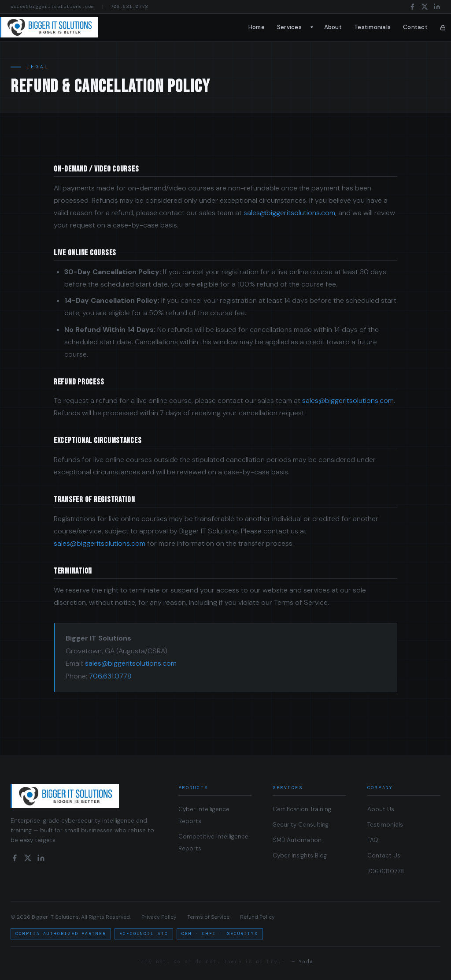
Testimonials (372, 27)
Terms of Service (208, 917)
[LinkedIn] (437, 7)
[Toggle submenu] (312, 28)
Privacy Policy (159, 917)
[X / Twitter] (425, 7)
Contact (415, 27)
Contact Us (384, 855)
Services (289, 27)
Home (257, 27)
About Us (381, 809)
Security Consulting (301, 825)
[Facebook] (412, 7)
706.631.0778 (129, 6)
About (333, 27)
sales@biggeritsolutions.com (52, 6)
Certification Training (302, 809)
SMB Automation (297, 840)
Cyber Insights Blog (300, 855)
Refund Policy (257, 917)
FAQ (373, 840)
